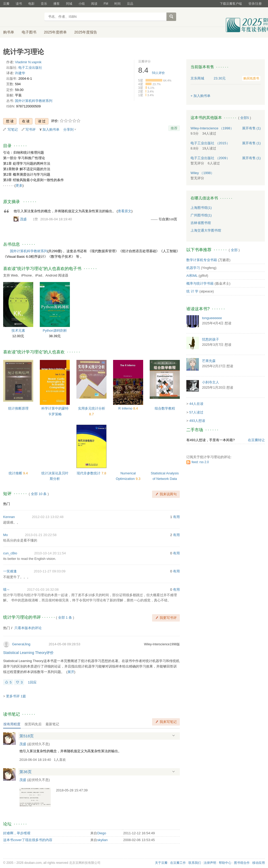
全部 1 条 (65, 617)
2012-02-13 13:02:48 (48, 517)
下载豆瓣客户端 (231, 4)
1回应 (32, 682)
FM (106, 4)
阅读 (94, 4)
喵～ (7, 590)
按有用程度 (12, 724)
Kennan (9, 517)
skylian (102, 840)
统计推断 (16, 473)
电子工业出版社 (30, 68)
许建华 (20, 73)
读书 (19, 4)
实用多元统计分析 (92, 408)
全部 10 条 (39, 494)
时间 (118, 4)
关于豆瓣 (161, 863)
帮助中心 (225, 863)
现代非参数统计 (89, 473)
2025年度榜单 (55, 32)
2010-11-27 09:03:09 (50, 571)
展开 (71, 672)
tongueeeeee (212, 318)
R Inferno (126, 408)
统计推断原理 (18, 408)
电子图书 (29, 32)
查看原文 (125, 211)
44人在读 (196, 404)
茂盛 (23, 219)
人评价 (158, 73)
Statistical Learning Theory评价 (29, 653)
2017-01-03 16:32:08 (43, 590)
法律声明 (210, 863)
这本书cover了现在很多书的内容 (28, 840)
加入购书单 (51, 130)
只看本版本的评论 (28, 628)
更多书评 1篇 (16, 696)
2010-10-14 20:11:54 (50, 553)
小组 (82, 4)
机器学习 (193, 268)
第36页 (26, 772)
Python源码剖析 (55, 330)
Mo (5, 535)
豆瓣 (6, 4)
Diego (102, 833)
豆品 (130, 4)
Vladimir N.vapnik (28, 62)
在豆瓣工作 (178, 863)
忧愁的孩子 (211, 339)
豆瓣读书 (22, 17)
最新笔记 (52, 724)
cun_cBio (10, 553)
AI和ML (192, 276)
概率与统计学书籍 (200, 283)
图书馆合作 (242, 863)
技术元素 (18, 330)
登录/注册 (255, 4)
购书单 (9, 32)
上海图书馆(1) (201, 208)
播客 (57, 4)
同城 (69, 4)
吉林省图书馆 (201, 223)
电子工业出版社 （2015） (210, 143)
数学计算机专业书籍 (202, 260)
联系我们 (195, 863)
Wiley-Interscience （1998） (212, 128)
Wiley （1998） (202, 173)
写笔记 (13, 130)
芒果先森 (209, 361)
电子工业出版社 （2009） (210, 158)
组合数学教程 (165, 408)
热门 (7, 504)
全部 (234, 250)
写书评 (30, 130)
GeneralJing (21, 644)
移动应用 (259, 863)
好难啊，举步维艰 (17, 833)
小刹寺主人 (211, 382)
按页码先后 (33, 724)
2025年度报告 (86, 32)
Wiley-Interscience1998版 (162, 644)
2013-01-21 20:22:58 (41, 535)
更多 (19, 185)
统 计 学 (192, 291)
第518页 (27, 736)
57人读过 (196, 412)
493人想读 (197, 421)
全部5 (245, 118)
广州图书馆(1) (201, 215)
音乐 (44, 4)
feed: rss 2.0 (200, 462)
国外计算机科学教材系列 (34, 101)
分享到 (68, 130)
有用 (176, 517)
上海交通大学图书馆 (206, 230)
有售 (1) (252, 128)
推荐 (174, 128)
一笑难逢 (10, 571)
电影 (31, 4)
